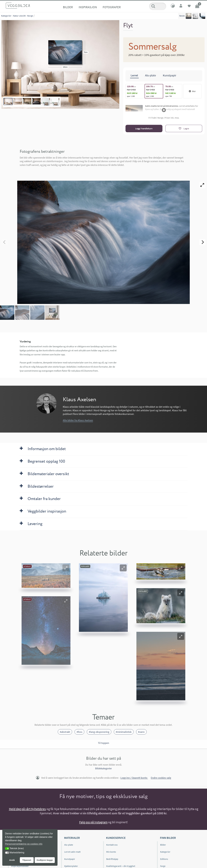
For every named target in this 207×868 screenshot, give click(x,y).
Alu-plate (69, 845)
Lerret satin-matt (72, 852)
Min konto (111, 852)
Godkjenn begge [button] (45, 860)
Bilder (68, 7)
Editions (164, 859)
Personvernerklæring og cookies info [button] (24, 844)
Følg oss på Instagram (93, 822)
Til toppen (103, 743)
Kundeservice (116, 838)
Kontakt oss (112, 845)
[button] (66, 568)
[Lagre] (184, 128)
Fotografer (112, 7)
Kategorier (6, 16)
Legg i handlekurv (144, 128)
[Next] (202, 242)
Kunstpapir (70, 859)
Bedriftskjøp (112, 859)
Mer (192, 91)
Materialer (72, 838)
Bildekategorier (103, 768)
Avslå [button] (12, 860)
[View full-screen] (202, 185)
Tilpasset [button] (27, 860)
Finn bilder (168, 838)
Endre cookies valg (161, 778)
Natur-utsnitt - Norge (23, 16)
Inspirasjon (88, 7)
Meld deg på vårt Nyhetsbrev (27, 809)
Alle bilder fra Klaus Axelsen (78, 420)
